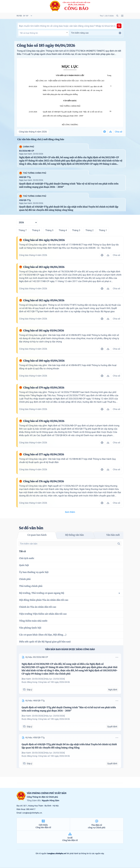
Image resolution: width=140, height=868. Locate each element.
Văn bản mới (113, 535)
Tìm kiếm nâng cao (96, 33)
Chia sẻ (119, 132)
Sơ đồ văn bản (31, 528)
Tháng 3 (76, 230)
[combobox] (44, 33)
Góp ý (28, 690)
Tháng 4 (63, 230)
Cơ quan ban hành (37, 535)
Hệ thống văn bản (74, 535)
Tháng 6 (36, 230)
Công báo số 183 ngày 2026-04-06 (54, 682)
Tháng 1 (103, 230)
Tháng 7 (23, 230)
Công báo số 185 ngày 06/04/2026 (46, 45)
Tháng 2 (89, 230)
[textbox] (44, 33)
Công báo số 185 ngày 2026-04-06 (54, 719)
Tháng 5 (49, 230)
